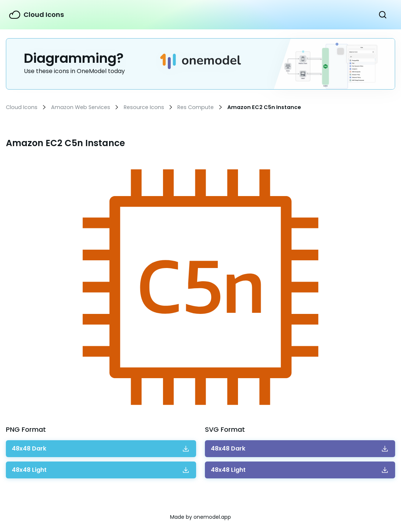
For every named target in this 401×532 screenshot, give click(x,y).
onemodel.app (212, 517)
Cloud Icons (44, 15)
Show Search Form (383, 15)
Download (29, 449)
